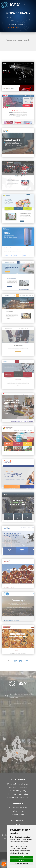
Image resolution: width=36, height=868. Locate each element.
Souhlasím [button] (22, 857)
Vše (26, 661)
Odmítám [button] (22, 860)
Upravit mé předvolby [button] (22, 863)
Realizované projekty (16, 24)
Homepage (9, 17)
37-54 (21, 661)
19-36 (15, 661)
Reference (12, 21)
